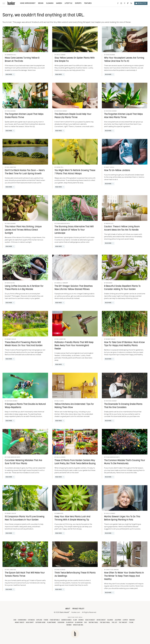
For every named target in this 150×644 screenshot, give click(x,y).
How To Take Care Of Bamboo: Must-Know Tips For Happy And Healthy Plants (124, 344)
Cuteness (31, 620)
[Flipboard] (128, 3)
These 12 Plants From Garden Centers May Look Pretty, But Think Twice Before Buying (75, 462)
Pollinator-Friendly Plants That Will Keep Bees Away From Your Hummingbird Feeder (74, 346)
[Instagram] (121, 3)
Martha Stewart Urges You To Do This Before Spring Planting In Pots (122, 518)
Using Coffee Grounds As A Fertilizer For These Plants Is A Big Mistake (24, 288)
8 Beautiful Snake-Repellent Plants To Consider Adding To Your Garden (122, 288)
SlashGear (79, 623)
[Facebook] (118, 3)
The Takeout (123, 623)
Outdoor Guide (41, 623)
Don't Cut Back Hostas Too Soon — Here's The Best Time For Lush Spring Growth (25, 172)
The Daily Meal (105, 623)
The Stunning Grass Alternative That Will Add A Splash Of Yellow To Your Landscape (74, 230)
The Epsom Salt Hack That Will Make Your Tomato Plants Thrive (25, 574)
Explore (39, 620)
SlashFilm (70, 623)
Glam (75, 620)
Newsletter (141, 3)
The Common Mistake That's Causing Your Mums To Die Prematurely (125, 462)
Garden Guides (66, 620)
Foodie (46, 620)
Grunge (81, 620)
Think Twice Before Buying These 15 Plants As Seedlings (75, 574)
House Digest (101, 620)
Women (69, 625)
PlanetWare (52, 623)
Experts (78, 3)
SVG (86, 623)
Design (41, 3)
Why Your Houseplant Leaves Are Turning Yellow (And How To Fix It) (124, 60)
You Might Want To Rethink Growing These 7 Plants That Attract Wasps (75, 172)
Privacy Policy (78, 609)
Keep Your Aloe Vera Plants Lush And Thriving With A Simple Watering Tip (72, 518)
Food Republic (55, 620)
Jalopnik (118, 620)
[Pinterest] (125, 3)
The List (114, 623)
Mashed (132, 620)
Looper (125, 620)
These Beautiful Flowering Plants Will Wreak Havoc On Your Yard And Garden (24, 344)
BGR (15, 620)
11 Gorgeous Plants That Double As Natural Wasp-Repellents (25, 406)
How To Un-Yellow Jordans (117, 170)
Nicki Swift (30, 623)
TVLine (131, 623)
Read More (9, 75)
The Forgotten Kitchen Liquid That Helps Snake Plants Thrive (24, 116)
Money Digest (20, 623)
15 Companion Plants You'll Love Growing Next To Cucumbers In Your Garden (25, 518)
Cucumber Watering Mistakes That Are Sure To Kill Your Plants (23, 462)
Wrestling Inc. (78, 625)
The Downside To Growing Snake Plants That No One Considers (123, 406)
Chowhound (22, 620)
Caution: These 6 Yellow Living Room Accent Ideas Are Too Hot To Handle (122, 228)
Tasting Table (93, 623)
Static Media (64, 612)
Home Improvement (28, 3)
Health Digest (90, 620)
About (68, 609)
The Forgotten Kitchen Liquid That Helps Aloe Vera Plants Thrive (123, 116)
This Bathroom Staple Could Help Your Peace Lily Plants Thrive (73, 116)
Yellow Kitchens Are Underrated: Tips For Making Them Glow (74, 406)
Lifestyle (69, 3)
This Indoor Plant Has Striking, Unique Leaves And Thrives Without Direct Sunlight (23, 230)
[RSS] (131, 3)
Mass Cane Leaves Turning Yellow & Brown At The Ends (22, 60)
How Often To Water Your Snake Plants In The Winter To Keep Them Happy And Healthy (124, 576)
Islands (110, 620)
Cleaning (50, 3)
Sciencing (61, 623)
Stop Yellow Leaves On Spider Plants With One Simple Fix (75, 60)
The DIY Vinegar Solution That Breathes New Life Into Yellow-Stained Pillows (74, 288)
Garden (59, 3)
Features (88, 3)
